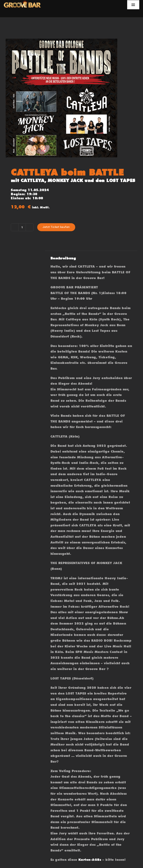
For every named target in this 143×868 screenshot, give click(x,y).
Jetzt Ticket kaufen (56, 227)
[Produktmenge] (22, 227)
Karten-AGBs (90, 860)
